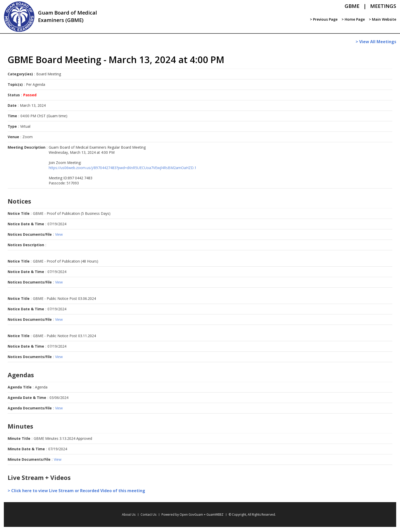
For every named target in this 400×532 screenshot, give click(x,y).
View (59, 234)
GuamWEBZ (215, 515)
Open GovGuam (191, 515)
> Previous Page (324, 19)
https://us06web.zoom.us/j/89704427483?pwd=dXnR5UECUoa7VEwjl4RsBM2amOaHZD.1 (123, 168)
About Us (129, 515)
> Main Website (383, 19)
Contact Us (148, 515)
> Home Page (353, 19)
